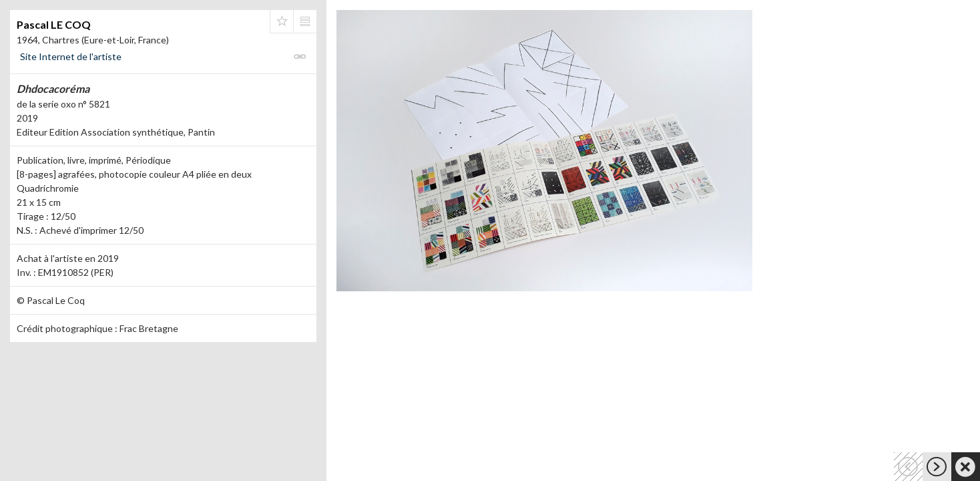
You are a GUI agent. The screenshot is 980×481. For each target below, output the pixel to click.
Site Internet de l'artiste (71, 56)
